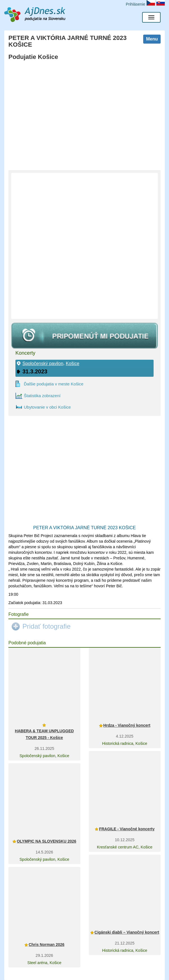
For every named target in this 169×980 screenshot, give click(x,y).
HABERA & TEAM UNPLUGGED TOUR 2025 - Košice (44, 734)
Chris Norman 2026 (47, 945)
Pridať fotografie (47, 626)
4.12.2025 (125, 736)
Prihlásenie (136, 4)
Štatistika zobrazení (42, 396)
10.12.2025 (125, 840)
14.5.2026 (44, 852)
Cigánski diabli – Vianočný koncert (127, 932)
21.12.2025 (125, 943)
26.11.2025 (44, 748)
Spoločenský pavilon (43, 364)
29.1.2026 (44, 955)
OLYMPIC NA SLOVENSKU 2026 (47, 841)
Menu (152, 39)
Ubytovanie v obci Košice (47, 407)
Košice (73, 364)
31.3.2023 (35, 371)
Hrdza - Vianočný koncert (127, 725)
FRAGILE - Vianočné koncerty (127, 829)
